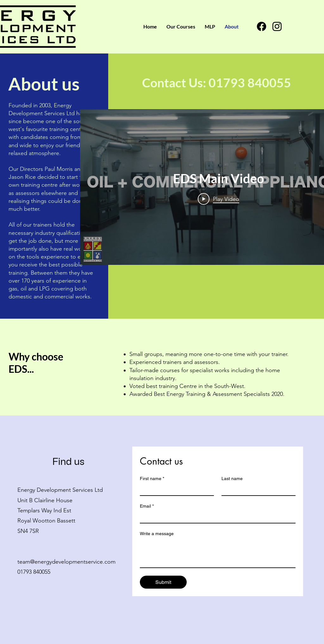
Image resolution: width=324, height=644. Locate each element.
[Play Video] (218, 199)
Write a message (157, 534)
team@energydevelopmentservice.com (66, 562)
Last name (232, 478)
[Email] (216, 517)
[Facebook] (262, 26)
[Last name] (257, 490)
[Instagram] (277, 26)
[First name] (175, 490)
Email (147, 506)
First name (152, 479)
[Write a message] (218, 553)
